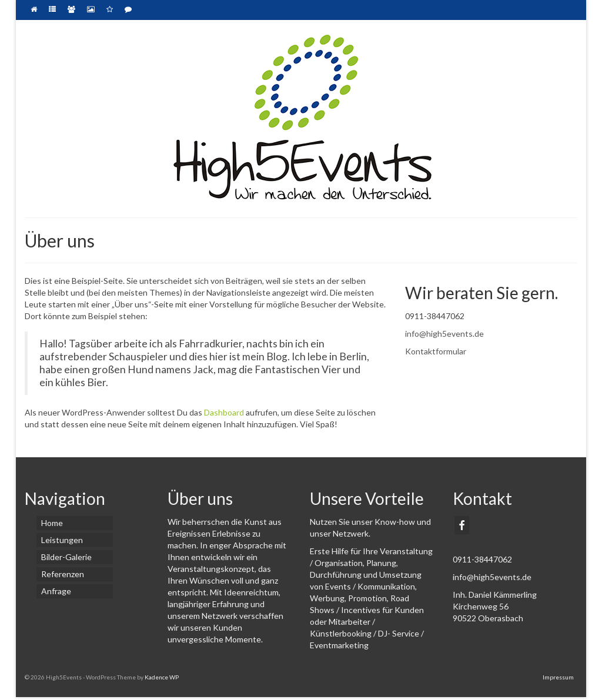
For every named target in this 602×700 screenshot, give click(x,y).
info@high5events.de (444, 334)
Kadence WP (162, 677)
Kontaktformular (436, 351)
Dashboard (224, 412)
